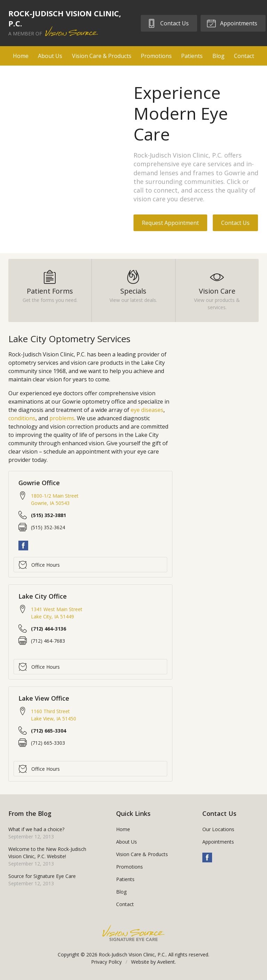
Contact (244, 56)
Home (21, 56)
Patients (192, 56)
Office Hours (39, 565)
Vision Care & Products (102, 56)
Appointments (232, 23)
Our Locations (218, 829)
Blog (219, 56)
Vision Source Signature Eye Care (133, 933)
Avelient (166, 962)
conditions (22, 418)
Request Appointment (170, 223)
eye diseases (147, 410)
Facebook (23, 546)
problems (62, 418)
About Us (50, 56)
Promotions (156, 56)
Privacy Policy (106, 962)
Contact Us (168, 23)
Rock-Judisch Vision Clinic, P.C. (132, 954)
